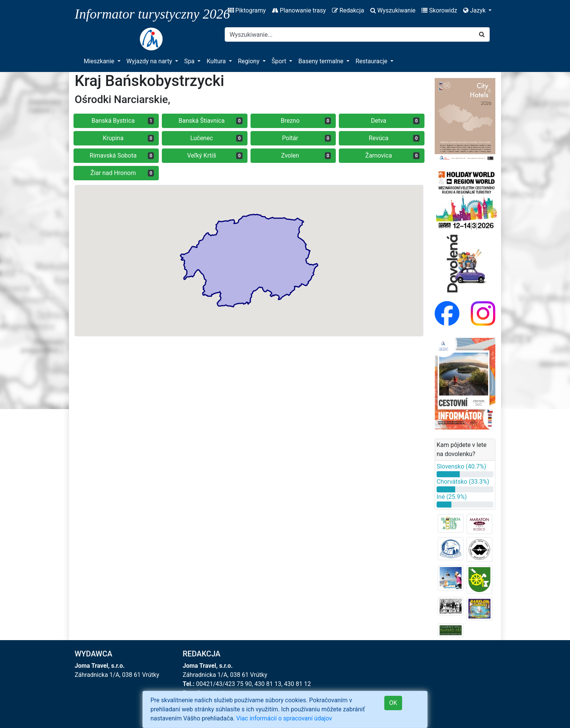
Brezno (306, 121)
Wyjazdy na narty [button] (150, 61)
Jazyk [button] (475, 10)
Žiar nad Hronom (122, 173)
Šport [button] (280, 61)
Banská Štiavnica (211, 121)
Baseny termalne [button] (322, 61)
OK (393, 703)
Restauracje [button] (372, 61)
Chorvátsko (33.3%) (463, 482)
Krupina (128, 138)
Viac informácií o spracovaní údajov (284, 718)
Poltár (306, 138)
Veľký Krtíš (215, 155)
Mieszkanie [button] (100, 61)
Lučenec (216, 138)
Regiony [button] (250, 61)
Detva (395, 121)
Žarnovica (392, 155)
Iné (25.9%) (452, 497)
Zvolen (306, 155)
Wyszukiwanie (393, 10)
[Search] (350, 34)
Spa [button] (190, 61)
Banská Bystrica (123, 121)
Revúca (394, 138)
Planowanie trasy (299, 10)
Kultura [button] (217, 61)
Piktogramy (247, 10)
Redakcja (348, 10)
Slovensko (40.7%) (461, 466)
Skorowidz (439, 10)
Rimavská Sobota (122, 155)
